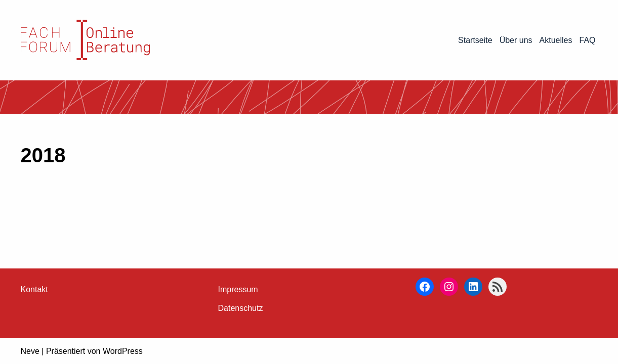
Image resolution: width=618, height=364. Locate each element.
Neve (30, 351)
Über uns (516, 40)
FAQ (587, 40)
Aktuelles (556, 40)
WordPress (123, 351)
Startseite (475, 40)
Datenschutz (241, 308)
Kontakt (34, 289)
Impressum (238, 289)
